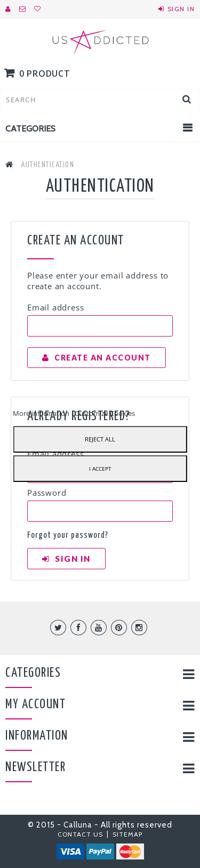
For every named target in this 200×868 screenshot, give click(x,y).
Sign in (181, 9)
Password (47, 493)
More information (42, 413)
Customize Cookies (105, 413)
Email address (55, 307)
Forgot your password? (68, 535)
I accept (100, 469)
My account (35, 705)
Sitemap (127, 834)
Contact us (81, 834)
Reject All (100, 439)
